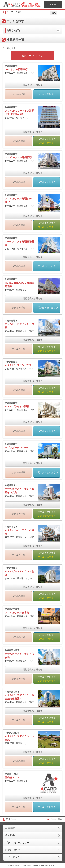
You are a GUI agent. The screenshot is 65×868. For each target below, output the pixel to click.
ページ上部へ (56, 819)
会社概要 (10, 835)
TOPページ (11, 819)
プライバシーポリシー (17, 843)
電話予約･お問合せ (33, 85)
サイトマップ (12, 857)
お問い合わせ (12, 850)
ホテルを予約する (47, 94)
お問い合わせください (47, 266)
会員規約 (10, 828)
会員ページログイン (33, 56)
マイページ (53, 5)
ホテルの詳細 (18, 94)
